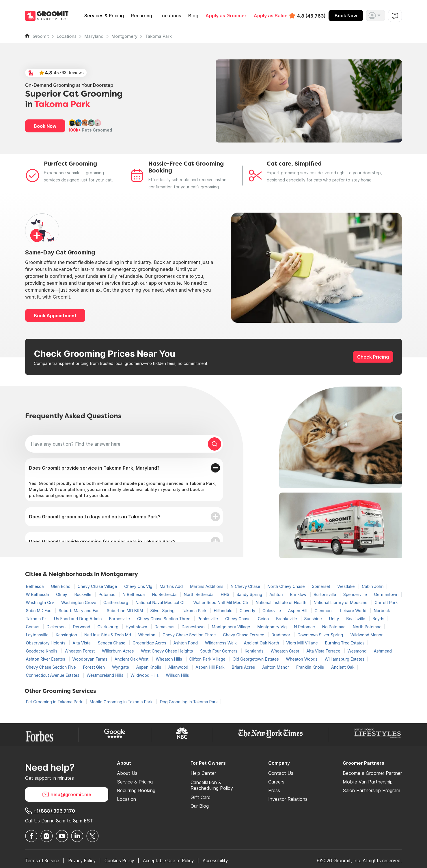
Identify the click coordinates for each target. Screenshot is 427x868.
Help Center (203, 773)
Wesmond (358, 651)
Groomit (41, 36)
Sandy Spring (250, 594)
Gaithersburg (116, 602)
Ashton (277, 594)
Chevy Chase (238, 619)
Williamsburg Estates (345, 659)
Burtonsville (325, 594)
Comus (33, 627)
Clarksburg (108, 627)
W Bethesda (38, 594)
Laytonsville (38, 635)
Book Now (346, 16)
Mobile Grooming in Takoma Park (122, 702)
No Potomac (334, 627)
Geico (264, 619)
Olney (62, 594)
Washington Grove (79, 602)
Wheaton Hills (169, 659)
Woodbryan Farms (91, 659)
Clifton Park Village (208, 659)
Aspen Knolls (149, 667)
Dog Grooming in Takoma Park (189, 702)
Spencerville (356, 594)
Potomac (107, 594)
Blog (193, 16)
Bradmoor (281, 635)
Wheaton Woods (302, 659)
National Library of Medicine (341, 602)
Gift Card (201, 797)
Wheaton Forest (80, 651)
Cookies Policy (126, 860)
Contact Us (281, 773)
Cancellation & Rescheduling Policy (212, 785)
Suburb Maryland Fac (80, 611)
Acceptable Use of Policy (178, 860)
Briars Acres (244, 667)
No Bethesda (165, 594)
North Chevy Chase (287, 586)
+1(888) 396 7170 (50, 811)
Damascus (165, 627)
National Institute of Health (281, 602)
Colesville (272, 611)
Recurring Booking (136, 790)
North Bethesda (199, 594)
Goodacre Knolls (42, 651)
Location (126, 799)
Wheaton (147, 635)
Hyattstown (137, 627)
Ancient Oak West (132, 659)
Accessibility (228, 860)
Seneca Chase (112, 643)
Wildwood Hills (145, 675)
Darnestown (194, 627)
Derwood (82, 627)
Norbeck (382, 611)
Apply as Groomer (226, 16)
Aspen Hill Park (210, 667)
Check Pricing (373, 357)
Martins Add (172, 586)
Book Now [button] (45, 126)
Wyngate (121, 667)
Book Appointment (55, 316)
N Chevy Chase (246, 586)
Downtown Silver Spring (321, 635)
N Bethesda (134, 594)
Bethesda (36, 586)
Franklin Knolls (311, 667)
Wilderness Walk (221, 643)
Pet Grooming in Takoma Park (55, 702)
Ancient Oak (343, 667)
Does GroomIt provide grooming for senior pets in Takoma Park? (102, 541)
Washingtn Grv (41, 602)
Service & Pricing (135, 782)
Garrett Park (386, 602)
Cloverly (248, 611)
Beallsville (356, 619)
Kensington (67, 635)
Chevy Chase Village (98, 586)
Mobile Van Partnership (368, 782)
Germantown (386, 594)
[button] (376, 16)
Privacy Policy (86, 860)
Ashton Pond (186, 643)
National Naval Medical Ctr (161, 602)
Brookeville (287, 619)
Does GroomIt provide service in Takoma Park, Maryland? (94, 468)
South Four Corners (219, 651)
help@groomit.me (67, 794)
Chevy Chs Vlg (139, 586)
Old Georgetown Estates (256, 659)
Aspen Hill (298, 611)
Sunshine (314, 619)
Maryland (94, 36)
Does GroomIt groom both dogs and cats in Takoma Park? (95, 517)
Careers (276, 782)
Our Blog (200, 806)
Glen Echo (61, 586)
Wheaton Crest (286, 651)
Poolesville (208, 619)
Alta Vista (82, 643)
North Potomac (367, 627)
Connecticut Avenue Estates (53, 675)
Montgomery (125, 36)
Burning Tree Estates (345, 643)
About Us (127, 773)
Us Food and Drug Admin (79, 619)
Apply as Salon (271, 16)
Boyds (378, 619)
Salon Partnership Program (371, 790)
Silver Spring (163, 611)
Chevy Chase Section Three (164, 619)
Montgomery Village (231, 627)
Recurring (142, 16)
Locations (170, 16)
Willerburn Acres (118, 651)
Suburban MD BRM (126, 611)
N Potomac (305, 627)
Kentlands (254, 651)
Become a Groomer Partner (372, 773)
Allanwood (179, 667)
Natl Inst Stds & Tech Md (108, 635)
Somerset (321, 586)
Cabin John (373, 586)
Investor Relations (288, 799)
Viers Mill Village (303, 643)
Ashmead (383, 651)
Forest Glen (95, 667)
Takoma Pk (37, 619)
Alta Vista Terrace (324, 651)
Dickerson (57, 627)
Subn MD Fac (39, 611)
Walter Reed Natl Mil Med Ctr (221, 602)
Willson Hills (178, 675)
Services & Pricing (104, 16)
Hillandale (224, 611)
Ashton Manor (276, 667)
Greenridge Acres (150, 643)
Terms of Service (43, 860)
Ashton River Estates (46, 659)
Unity (335, 619)
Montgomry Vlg (273, 627)
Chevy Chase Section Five (52, 667)
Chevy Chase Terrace (244, 635)
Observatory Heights (46, 643)
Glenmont (324, 611)
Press (274, 790)
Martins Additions (207, 586)
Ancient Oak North (262, 643)
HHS (226, 594)
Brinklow (299, 594)
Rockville (83, 594)
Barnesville (120, 619)
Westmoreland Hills (106, 675)
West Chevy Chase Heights (167, 651)
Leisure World (354, 611)
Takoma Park (159, 36)
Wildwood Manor (366, 635)
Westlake (346, 586)
